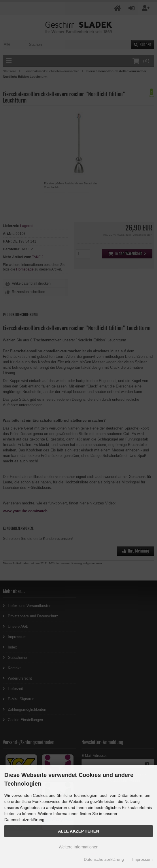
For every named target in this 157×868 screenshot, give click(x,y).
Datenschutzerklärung (104, 859)
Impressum (142, 859)
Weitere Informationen (78, 847)
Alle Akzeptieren (78, 831)
